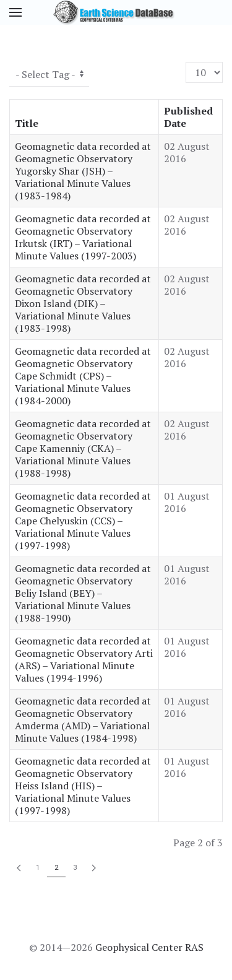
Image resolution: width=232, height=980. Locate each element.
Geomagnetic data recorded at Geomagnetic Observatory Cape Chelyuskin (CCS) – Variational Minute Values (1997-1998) (83, 521)
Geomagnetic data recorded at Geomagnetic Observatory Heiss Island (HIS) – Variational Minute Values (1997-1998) (83, 786)
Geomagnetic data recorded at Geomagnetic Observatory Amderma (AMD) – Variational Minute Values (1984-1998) (83, 719)
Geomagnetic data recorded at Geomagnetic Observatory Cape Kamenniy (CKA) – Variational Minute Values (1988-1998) (83, 448)
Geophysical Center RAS (149, 947)
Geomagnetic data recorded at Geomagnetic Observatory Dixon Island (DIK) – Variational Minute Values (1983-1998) (83, 303)
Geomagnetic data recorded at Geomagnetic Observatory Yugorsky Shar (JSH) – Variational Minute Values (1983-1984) (83, 171)
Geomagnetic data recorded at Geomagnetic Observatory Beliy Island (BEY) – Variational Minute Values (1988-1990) (83, 593)
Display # (186, 62)
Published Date (188, 117)
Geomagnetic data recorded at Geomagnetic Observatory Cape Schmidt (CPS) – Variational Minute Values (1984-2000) (83, 376)
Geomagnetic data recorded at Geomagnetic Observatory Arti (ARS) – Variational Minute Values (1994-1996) (84, 659)
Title (27, 123)
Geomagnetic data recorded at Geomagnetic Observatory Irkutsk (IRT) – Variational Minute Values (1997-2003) (83, 237)
